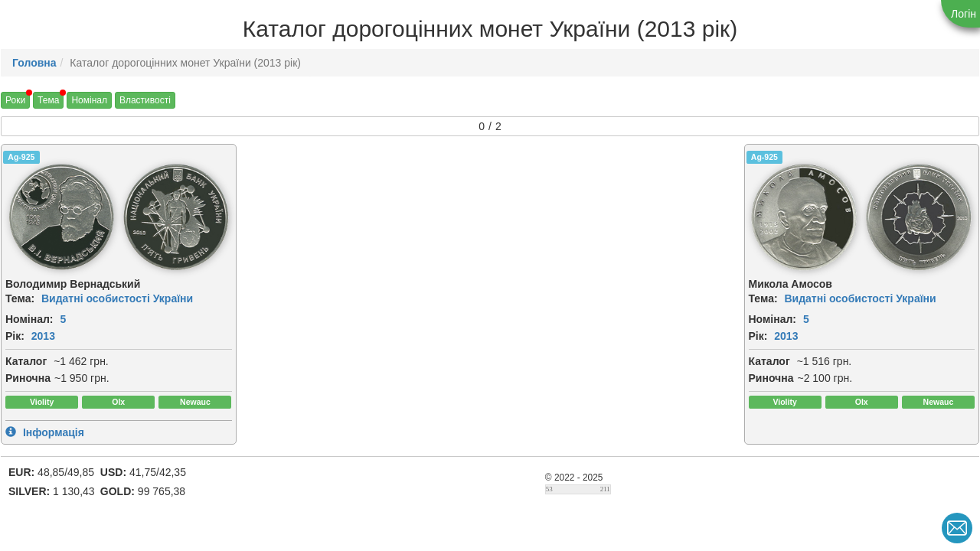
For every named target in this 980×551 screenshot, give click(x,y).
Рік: (15, 336)
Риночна (28, 378)
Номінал (89, 100)
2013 (43, 336)
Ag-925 (21, 157)
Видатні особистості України (117, 298)
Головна (34, 63)
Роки (15, 100)
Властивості (145, 100)
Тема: (20, 298)
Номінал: (29, 319)
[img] (61, 217)
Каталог (26, 361)
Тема (48, 100)
